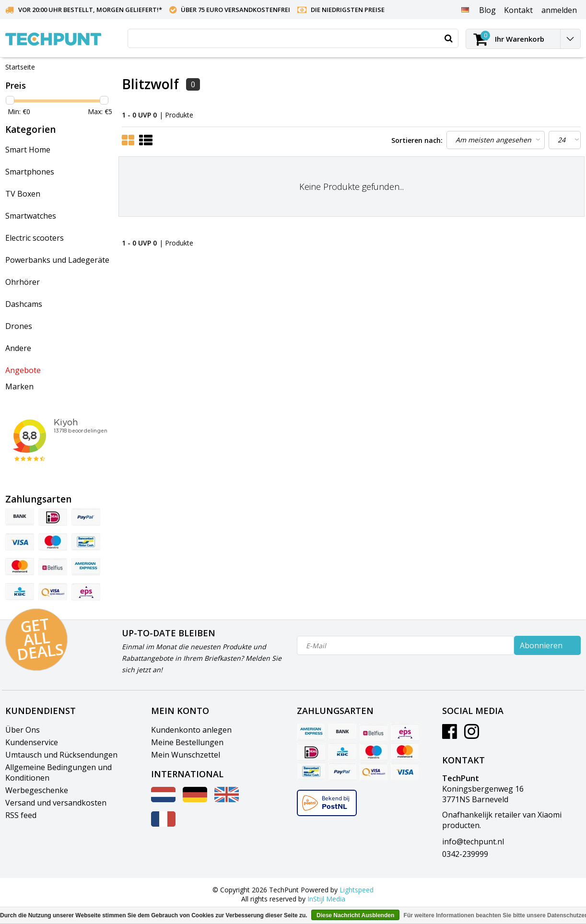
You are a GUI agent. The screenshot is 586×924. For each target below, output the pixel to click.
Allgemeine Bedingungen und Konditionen (59, 772)
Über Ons (23, 730)
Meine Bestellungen (187, 742)
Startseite (20, 67)
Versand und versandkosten (56, 803)
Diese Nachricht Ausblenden (355, 915)
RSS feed (21, 815)
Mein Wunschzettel (186, 755)
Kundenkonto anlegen (191, 730)
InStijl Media (326, 899)
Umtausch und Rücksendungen (61, 755)
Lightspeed (357, 890)
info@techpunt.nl (473, 842)
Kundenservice (32, 742)
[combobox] (293, 38)
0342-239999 (465, 854)
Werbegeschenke (37, 790)
